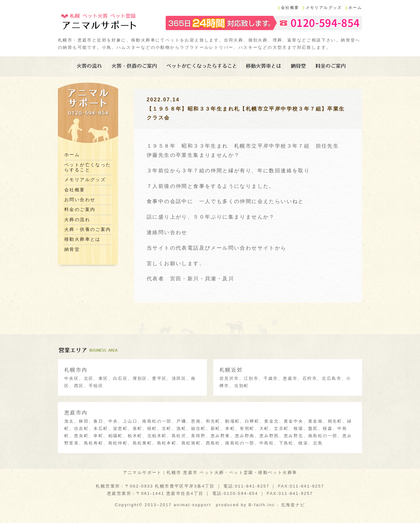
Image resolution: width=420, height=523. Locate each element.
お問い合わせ (80, 200)
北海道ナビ (293, 505)
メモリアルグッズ (324, 8)
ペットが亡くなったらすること (202, 66)
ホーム (355, 8)
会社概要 (290, 8)
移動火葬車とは (264, 66)
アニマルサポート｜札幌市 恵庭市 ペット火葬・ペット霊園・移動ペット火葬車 (210, 472)
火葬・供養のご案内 (134, 66)
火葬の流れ (90, 66)
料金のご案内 (331, 66)
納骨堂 (298, 66)
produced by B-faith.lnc (245, 505)
